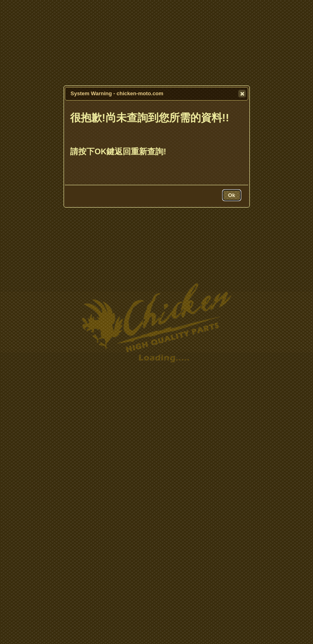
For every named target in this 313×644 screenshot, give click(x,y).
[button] (242, 94)
